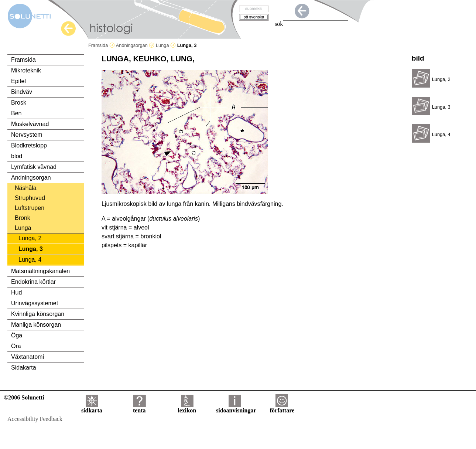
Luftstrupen (30, 208)
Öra (16, 346)
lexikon (187, 408)
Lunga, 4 (30, 260)
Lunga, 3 (31, 249)
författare (282, 408)
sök (279, 24)
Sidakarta (24, 368)
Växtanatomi (28, 357)
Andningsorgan (135, 45)
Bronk (23, 218)
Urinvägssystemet (35, 303)
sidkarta (92, 408)
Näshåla (26, 188)
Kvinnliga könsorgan (38, 314)
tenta (139, 408)
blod (17, 156)
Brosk (19, 103)
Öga (17, 335)
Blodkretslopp (29, 145)
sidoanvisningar (236, 408)
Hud (16, 292)
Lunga (166, 45)
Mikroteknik (26, 70)
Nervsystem (27, 135)
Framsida (102, 45)
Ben (16, 113)
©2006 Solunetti (24, 397)
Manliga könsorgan (36, 325)
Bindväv (22, 92)
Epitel (18, 81)
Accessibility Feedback (35, 419)
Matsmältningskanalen (40, 271)
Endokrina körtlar (33, 282)
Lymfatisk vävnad (34, 167)
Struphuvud (30, 198)
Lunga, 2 (30, 238)
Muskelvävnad (30, 124)
